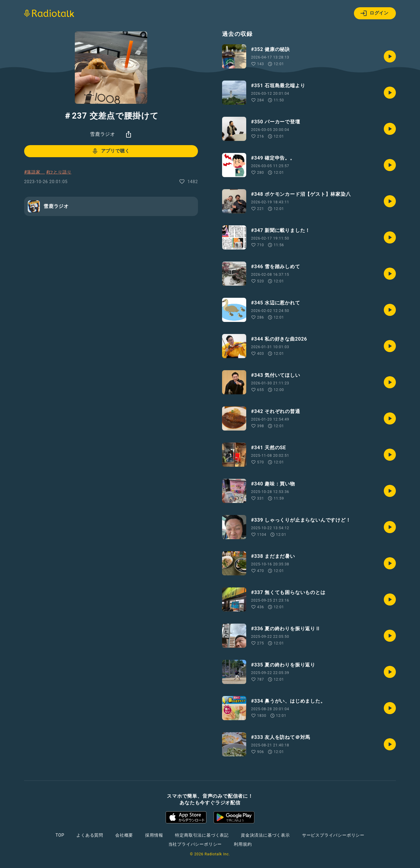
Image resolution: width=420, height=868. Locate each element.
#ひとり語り (59, 172)
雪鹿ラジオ (103, 134)
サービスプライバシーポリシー (333, 835)
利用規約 (243, 844)
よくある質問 (90, 835)
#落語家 (35, 172)
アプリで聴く (111, 151)
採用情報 (154, 835)
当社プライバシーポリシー (195, 844)
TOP (60, 835)
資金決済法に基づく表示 (265, 835)
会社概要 (124, 835)
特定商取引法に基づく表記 (202, 835)
